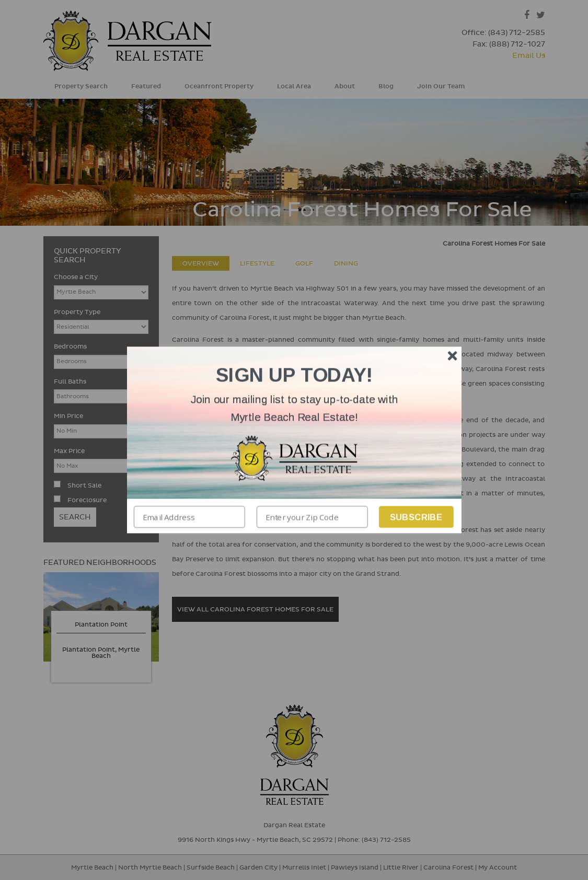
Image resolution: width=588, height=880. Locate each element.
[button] (294, 408)
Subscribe (416, 517)
